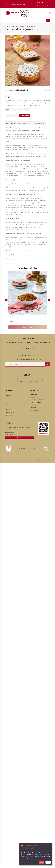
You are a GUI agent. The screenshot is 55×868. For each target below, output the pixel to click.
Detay (36, 858)
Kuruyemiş (21, 27)
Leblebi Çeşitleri (31, 27)
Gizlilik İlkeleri (31, 457)
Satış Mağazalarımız (36, 405)
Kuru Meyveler (10, 404)
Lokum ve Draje (11, 413)
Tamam (42, 862)
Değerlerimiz (34, 397)
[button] (25, 85)
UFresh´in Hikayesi (35, 402)
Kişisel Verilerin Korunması (21, 457)
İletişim (20, 438)
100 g (8, 110)
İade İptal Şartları (10, 457)
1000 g (27, 110)
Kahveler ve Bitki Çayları (13, 398)
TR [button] (47, 4)
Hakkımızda (33, 394)
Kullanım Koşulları (40, 457)
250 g (14, 110)
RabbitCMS (46, 459)
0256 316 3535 (10, 432)
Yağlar (8, 401)
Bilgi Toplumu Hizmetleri (37, 400)
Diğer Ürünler (10, 410)
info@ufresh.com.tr (12, 435)
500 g (21, 110)
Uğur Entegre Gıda (35, 410)
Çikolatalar (9, 416)
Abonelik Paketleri (12, 407)
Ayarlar (48, 862)
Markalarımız (34, 408)
